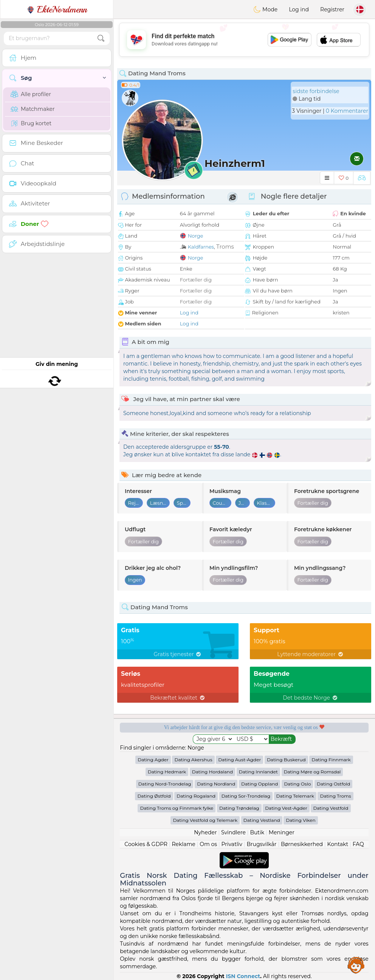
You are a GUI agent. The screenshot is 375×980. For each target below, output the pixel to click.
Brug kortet (31, 123)
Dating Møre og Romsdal (312, 772)
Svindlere (233, 832)
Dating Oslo (297, 784)
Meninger (282, 832)
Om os (208, 844)
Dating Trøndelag (239, 808)
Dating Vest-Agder (286, 808)
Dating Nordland (216, 784)
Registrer (332, 9)
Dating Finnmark (331, 760)
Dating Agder (153, 760)
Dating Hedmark (167, 772)
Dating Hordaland (212, 772)
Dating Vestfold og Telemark (205, 820)
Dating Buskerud (286, 760)
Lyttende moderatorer (311, 654)
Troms (225, 247)
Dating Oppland (260, 784)
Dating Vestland (262, 820)
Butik (257, 832)
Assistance (356, 965)
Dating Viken (301, 820)
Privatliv (232, 844)
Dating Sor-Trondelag (246, 796)
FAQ (358, 844)
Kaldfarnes (201, 247)
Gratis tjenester (178, 654)
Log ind (299, 9)
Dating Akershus (193, 760)
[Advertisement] (244, 40)
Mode (265, 9)
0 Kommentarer (347, 111)
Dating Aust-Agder (239, 760)
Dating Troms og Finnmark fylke (177, 808)
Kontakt (338, 844)
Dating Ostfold (333, 784)
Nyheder (205, 832)
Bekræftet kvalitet (178, 698)
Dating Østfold (154, 796)
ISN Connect (243, 976)
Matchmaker (33, 109)
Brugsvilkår (261, 844)
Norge (196, 236)
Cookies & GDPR (146, 844)
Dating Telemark (295, 796)
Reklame (183, 844)
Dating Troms (335, 796)
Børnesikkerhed (302, 844)
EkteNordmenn (57, 9)
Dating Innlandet (258, 772)
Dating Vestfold (331, 808)
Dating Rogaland (196, 796)
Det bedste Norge (311, 698)
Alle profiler (31, 94)
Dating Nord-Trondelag (165, 784)
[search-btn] (101, 38)
